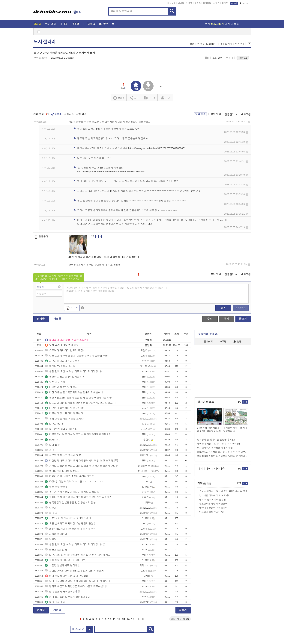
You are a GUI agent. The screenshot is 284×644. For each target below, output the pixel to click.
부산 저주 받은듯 (56, 487)
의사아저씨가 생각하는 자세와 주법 (215, 448)
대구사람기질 (54, 424)
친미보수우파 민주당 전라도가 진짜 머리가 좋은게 (74, 571)
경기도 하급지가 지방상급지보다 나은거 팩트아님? (75, 586)
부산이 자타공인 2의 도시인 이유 (65, 377)
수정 (210, 319)
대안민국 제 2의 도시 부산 (61, 387)
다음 (139, 619)
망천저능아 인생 (56, 550)
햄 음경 (51, 513)
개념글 (57, 319)
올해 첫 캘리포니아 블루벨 (213, 500)
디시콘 (225, 3)
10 (110, 619)
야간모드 (245, 3)
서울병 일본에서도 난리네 (61, 565)
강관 (49, 450)
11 (114, 619)
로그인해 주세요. (208, 334)
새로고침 (246, 115)
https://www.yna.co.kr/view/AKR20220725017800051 (157, 148)
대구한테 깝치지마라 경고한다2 (64, 408)
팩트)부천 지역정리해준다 (61, 429)
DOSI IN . (52, 440)
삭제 (249, 122)
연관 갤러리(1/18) (207, 44)
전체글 (41, 319)
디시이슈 (220, 469)
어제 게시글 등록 (222, 24)
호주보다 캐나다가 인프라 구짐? (65, 350)
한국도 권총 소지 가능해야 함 (63, 455)
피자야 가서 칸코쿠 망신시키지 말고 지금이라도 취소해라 (78, 497)
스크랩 (207, 58)
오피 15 (51, 445)
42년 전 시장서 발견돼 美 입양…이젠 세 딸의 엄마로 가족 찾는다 (104, 257)
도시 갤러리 (45, 42)
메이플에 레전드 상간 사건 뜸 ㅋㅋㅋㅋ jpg (219, 444)
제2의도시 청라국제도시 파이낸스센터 (68, 518)
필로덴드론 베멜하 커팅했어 (213, 504)
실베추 (119, 98)
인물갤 (189, 3)
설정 (192, 44)
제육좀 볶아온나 (56, 534)
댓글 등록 (200, 114)
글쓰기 (243, 319)
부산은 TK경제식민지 (59, 366)
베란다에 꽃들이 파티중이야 (213, 508)
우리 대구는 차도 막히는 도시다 (64, 419)
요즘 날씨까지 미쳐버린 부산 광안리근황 (69, 523)
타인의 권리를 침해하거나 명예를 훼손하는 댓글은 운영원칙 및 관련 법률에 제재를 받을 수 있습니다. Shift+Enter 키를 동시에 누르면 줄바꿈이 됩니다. (117, 290)
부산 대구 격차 (55, 382)
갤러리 (37, 24)
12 (119, 619)
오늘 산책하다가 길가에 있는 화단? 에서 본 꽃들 (223, 491)
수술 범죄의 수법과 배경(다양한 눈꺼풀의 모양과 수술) (77, 356)
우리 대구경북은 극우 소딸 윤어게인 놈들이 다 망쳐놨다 (77, 581)
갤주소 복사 (226, 44)
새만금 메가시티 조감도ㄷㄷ (62, 361)
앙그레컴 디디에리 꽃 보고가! (214, 495)
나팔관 (51, 508)
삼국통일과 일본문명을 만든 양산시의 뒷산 (70, 503)
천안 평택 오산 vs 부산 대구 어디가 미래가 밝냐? (74, 371)
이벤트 (216, 3)
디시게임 (207, 3)
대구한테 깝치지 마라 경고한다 (64, 413)
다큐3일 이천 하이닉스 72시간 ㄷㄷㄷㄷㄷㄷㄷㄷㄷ (75, 482)
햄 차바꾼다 (54, 602)
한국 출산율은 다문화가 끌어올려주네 (68, 597)
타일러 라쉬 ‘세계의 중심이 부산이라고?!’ (69, 476)
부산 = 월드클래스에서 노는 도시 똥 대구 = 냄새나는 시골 (78, 398)
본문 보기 (216, 114)
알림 (237, 342)
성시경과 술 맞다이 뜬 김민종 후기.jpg (216, 440)
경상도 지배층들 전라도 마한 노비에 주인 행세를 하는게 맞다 (80, 466)
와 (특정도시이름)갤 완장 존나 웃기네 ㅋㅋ (70, 529)
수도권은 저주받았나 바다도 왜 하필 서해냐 (71, 492)
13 (124, 619)
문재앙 (51, 539)
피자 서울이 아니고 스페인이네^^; (65, 560)
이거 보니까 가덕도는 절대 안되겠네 (67, 576)
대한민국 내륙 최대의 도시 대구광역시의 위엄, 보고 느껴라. (79, 461)
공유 (134, 98)
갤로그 (198, 3)
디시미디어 (204, 469)
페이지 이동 (180, 619)
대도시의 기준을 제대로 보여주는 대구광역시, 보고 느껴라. (79, 403)
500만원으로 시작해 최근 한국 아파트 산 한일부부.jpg (223, 452)
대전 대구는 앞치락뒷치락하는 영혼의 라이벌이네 (74, 392)
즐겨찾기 (208, 342)
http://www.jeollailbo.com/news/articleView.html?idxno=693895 (111, 171)
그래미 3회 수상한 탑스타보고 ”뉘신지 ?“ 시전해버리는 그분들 (223, 456)
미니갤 (181, 3)
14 (128, 619)
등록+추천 (240, 308)
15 (133, 619)
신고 (165, 98)
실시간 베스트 (206, 402)
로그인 (234, 3)
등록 (223, 308)
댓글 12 (243, 58)
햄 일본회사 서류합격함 (60, 592)
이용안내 (240, 44)
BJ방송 (103, 24)
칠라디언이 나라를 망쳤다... (62, 471)
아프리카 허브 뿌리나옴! (211, 512)
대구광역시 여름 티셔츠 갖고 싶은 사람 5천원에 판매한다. (78, 434)
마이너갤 (172, 3)
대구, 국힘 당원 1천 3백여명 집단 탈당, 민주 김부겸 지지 (78, 555)
